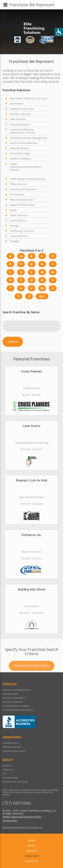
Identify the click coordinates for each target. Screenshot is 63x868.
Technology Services (22, 231)
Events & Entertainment (24, 143)
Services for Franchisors (14, 698)
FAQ (5, 774)
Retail (13, 210)
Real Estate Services (22, 200)
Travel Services (19, 236)
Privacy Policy (10, 820)
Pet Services (17, 194)
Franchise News (10, 778)
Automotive (16, 103)
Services (32, 851)
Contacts (32, 861)
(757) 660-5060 (17, 803)
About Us (7, 766)
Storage (14, 226)
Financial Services (20, 148)
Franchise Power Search (32, 680)
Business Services (20, 114)
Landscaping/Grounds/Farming (27, 179)
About (32, 846)
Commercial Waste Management (29, 138)
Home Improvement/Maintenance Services (26, 167)
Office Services (18, 184)
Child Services (18, 119)
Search (13, 342)
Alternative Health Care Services (28, 98)
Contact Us (8, 770)
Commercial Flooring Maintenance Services (22, 131)
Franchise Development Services (18, 710)
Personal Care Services (23, 189)
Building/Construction (22, 109)
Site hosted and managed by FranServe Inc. (23, 827)
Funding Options (10, 694)
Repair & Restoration (22, 205)
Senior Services (19, 215)
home (32, 840)
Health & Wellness (20, 158)
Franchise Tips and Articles (15, 782)
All (42, 296)
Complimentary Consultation (16, 706)
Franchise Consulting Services (16, 690)
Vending (14, 241)
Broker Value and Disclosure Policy (22, 817)
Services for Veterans (13, 702)
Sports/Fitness (18, 220)
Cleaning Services (20, 124)
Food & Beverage (20, 153)
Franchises (32, 856)
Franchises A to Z (11, 743)
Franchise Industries (12, 747)
